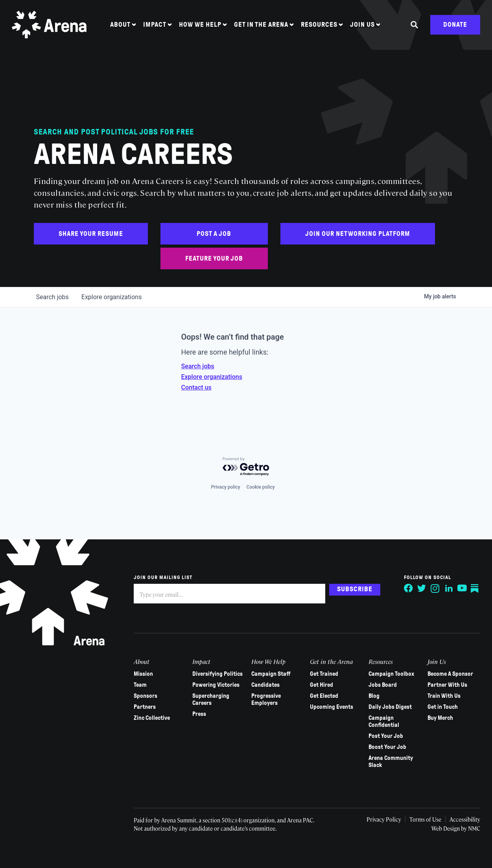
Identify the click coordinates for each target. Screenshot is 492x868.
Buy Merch (440, 718)
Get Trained (324, 674)
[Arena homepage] (49, 25)
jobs (53, 297)
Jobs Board (383, 685)
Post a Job (214, 234)
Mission (143, 674)
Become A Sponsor (450, 674)
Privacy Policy (384, 819)
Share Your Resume (91, 234)
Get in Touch (443, 707)
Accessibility (465, 819)
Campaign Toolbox (391, 674)
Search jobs (198, 366)
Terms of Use (425, 819)
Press (199, 714)
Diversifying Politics (217, 674)
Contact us (196, 387)
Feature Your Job (214, 258)
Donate (455, 25)
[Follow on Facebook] (409, 588)
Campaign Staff (271, 674)
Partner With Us (447, 685)
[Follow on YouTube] (462, 588)
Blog (374, 696)
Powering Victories (216, 685)
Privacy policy (225, 487)
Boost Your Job (387, 747)
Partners (145, 707)
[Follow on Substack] (475, 588)
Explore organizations (212, 377)
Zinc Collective (152, 718)
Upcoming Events (332, 707)
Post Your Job (386, 736)
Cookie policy (261, 487)
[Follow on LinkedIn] (449, 588)
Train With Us (444, 696)
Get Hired (322, 685)
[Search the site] (415, 25)
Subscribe (355, 589)
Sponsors (146, 696)
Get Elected (324, 696)
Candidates (265, 685)
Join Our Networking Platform (358, 234)
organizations (112, 297)
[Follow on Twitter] (422, 588)
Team (140, 685)
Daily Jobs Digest (390, 707)
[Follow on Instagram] (435, 588)
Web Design (446, 828)
